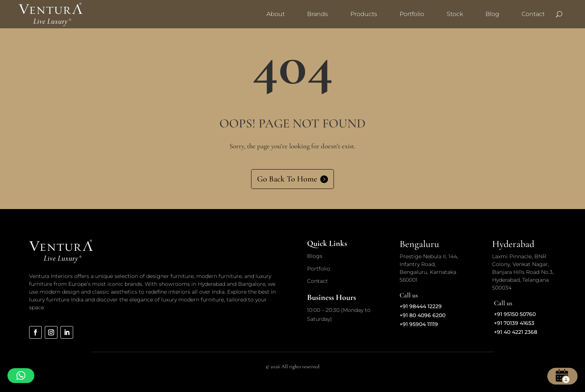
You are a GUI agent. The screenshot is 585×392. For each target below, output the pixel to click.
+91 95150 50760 (515, 314)
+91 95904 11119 (419, 324)
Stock (455, 14)
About (276, 14)
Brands (317, 14)
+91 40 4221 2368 (516, 332)
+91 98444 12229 (421, 306)
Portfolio (412, 14)
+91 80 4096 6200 (423, 315)
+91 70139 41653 (514, 323)
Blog (492, 14)
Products (364, 14)
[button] (21, 376)
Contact (533, 14)
